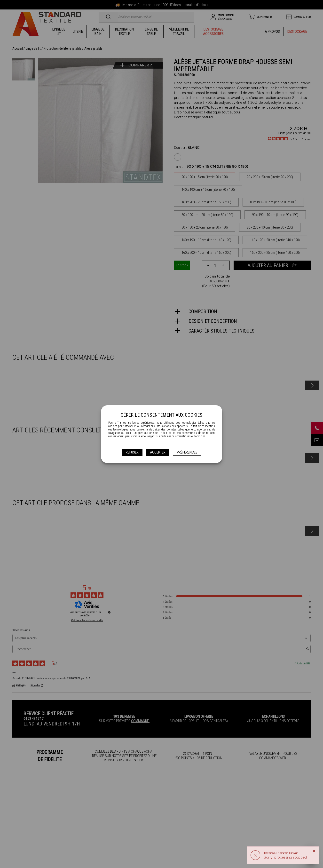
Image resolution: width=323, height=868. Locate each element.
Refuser (132, 452)
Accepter (158, 452)
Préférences (187, 452)
